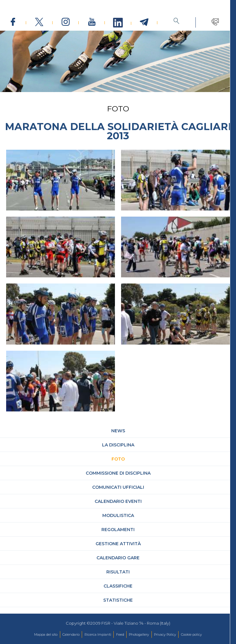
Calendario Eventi (118, 508)
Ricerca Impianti (98, 634)
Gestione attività (118, 550)
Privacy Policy (165, 634)
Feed (120, 634)
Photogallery (139, 634)
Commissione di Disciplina (118, 480)
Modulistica (118, 522)
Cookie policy (191, 634)
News (118, 437)
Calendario (71, 634)
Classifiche (118, 592)
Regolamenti (118, 536)
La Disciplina (118, 451)
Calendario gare (118, 564)
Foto (118, 465)
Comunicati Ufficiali (118, 494)
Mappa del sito (46, 634)
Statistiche (118, 607)
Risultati (118, 578)
